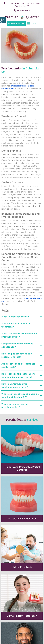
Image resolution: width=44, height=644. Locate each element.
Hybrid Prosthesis (22, 567)
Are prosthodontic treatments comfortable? (18, 365)
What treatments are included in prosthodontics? (20, 335)
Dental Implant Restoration (22, 616)
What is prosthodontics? (15, 317)
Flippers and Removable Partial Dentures (22, 468)
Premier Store (16, 23)
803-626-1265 (22, 10)
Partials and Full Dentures (22, 519)
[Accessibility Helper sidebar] (3, 20)
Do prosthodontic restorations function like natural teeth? (18, 375)
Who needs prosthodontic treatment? (16, 325)
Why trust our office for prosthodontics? (15, 406)
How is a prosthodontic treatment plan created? (15, 385)
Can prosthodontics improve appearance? (17, 345)
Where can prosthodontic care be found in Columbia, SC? (20, 396)
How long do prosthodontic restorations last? (17, 355)
